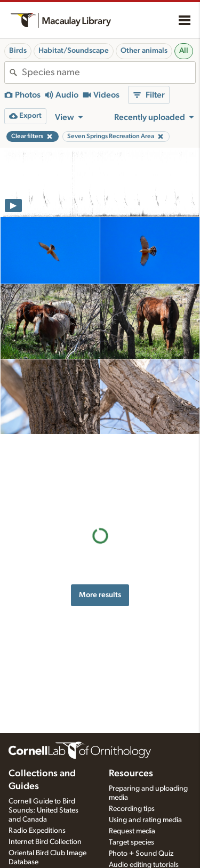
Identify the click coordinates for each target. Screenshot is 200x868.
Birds (18, 51)
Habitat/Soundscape (74, 51)
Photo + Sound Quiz (141, 854)
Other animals (144, 51)
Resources (131, 774)
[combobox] (109, 73)
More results (100, 520)
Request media (132, 831)
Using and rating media (145, 820)
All (184, 51)
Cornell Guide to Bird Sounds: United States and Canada (43, 810)
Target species (131, 842)
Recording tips (132, 809)
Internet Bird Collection (45, 842)
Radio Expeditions (37, 831)
